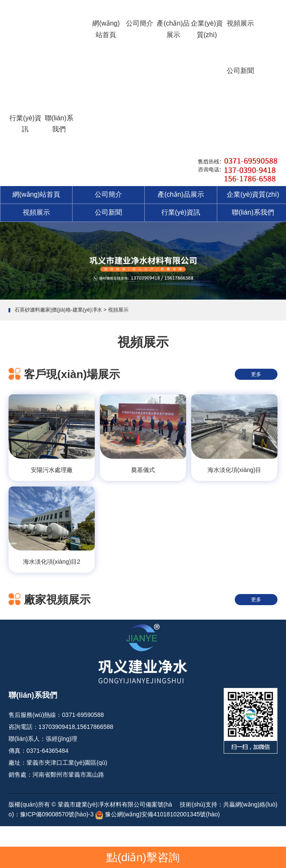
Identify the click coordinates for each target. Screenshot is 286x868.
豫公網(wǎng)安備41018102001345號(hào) (162, 814)
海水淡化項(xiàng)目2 (52, 562)
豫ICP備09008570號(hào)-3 (57, 814)
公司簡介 (140, 23)
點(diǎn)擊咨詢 (143, 857)
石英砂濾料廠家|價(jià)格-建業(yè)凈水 (58, 310)
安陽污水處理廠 (52, 470)
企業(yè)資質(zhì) (207, 29)
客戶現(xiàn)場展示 (72, 374)
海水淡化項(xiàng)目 (235, 470)
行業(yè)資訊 (25, 124)
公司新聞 (240, 71)
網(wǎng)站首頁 (106, 29)
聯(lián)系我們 (59, 124)
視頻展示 (240, 23)
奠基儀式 (143, 470)
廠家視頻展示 (57, 600)
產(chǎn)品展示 (173, 29)
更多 (256, 374)
